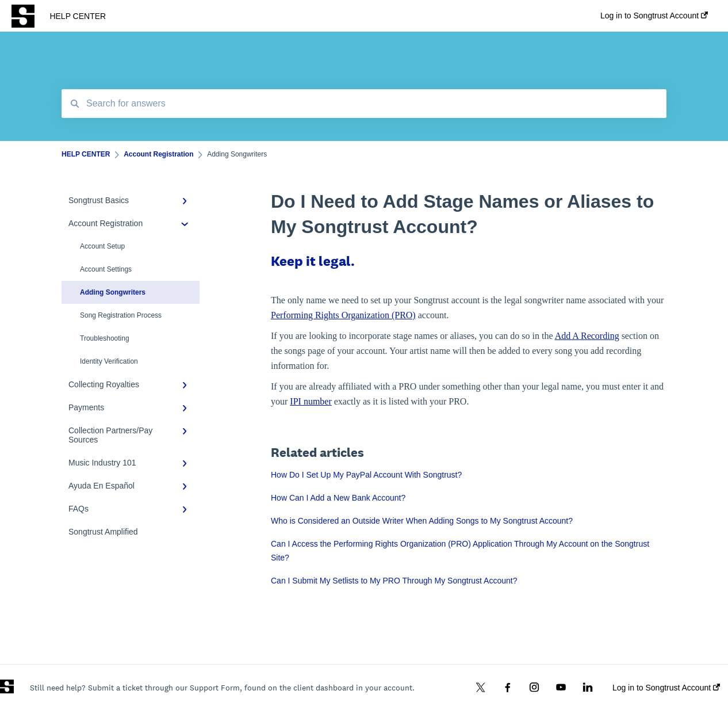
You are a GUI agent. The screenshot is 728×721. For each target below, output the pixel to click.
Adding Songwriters (113, 292)
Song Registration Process (121, 315)
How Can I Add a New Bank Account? (338, 498)
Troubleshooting (105, 338)
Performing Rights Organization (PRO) (343, 315)
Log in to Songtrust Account (666, 688)
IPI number (311, 401)
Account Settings (106, 269)
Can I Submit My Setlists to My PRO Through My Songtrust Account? (394, 581)
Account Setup (102, 246)
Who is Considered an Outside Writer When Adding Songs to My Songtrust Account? (422, 521)
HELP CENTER (78, 16)
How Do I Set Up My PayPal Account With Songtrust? (366, 475)
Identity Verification (109, 361)
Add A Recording (587, 336)
